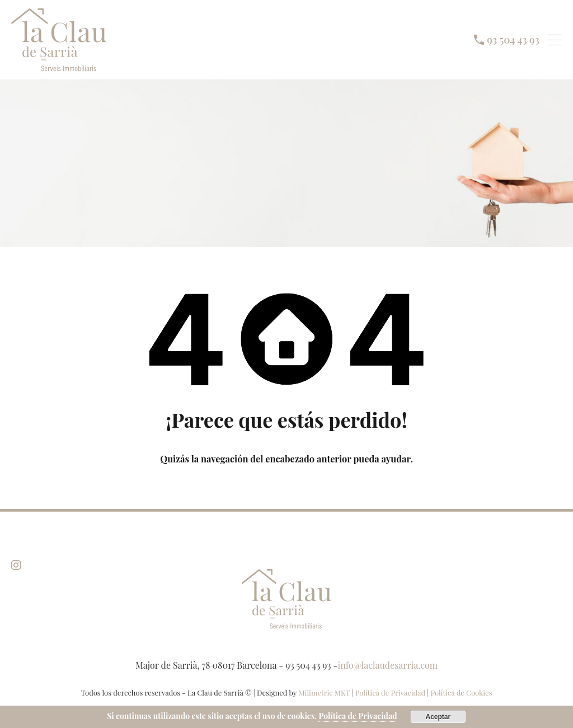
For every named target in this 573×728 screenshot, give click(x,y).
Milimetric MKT (324, 692)
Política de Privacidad (391, 692)
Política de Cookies (461, 692)
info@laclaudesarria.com (388, 665)
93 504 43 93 (513, 40)
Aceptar (438, 717)
